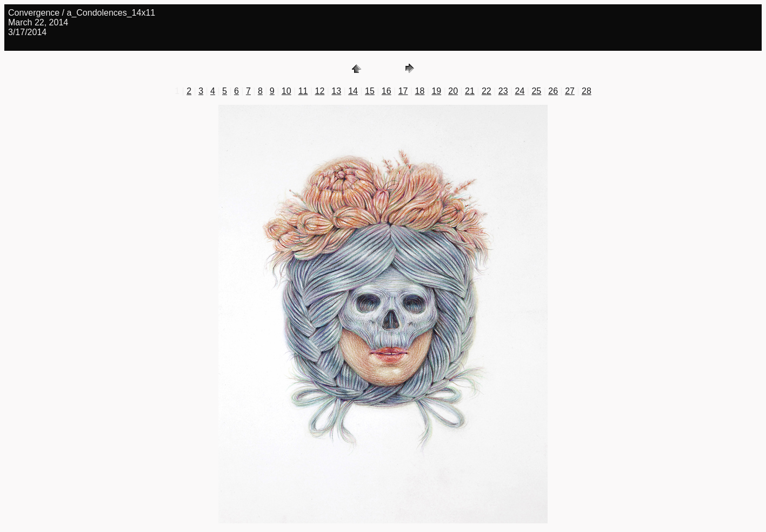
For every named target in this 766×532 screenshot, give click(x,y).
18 (420, 91)
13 (336, 91)
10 (287, 91)
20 (453, 91)
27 (570, 91)
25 (536, 91)
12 (319, 91)
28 (587, 91)
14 (353, 91)
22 (487, 91)
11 (303, 91)
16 (387, 91)
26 (553, 91)
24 (520, 91)
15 (370, 91)
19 (436, 91)
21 (470, 91)
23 (503, 91)
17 (403, 91)
